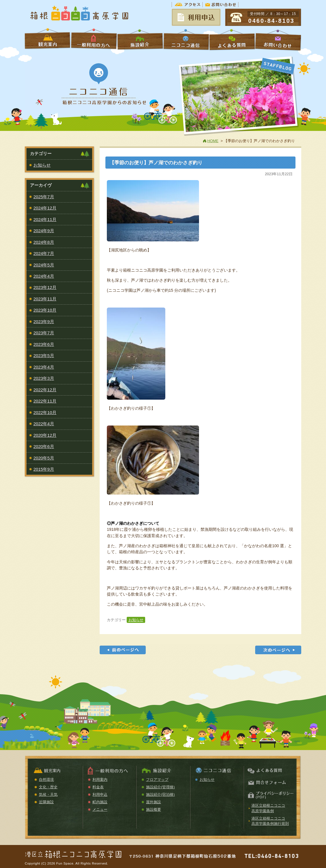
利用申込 (100, 794)
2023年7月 (44, 333)
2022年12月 (45, 390)
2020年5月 (44, 458)
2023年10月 (45, 310)
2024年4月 (44, 276)
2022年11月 (45, 401)
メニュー (100, 809)
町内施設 (100, 802)
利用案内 (100, 780)
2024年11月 (45, 219)
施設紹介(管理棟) (160, 787)
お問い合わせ (221, 4)
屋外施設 (153, 802)
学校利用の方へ (48, 39)
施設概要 (153, 809)
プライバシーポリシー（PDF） (270, 795)
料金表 (98, 787)
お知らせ (136, 620)
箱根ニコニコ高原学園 (74, 852)
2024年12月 (45, 208)
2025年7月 (44, 197)
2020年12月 (45, 435)
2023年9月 (44, 322)
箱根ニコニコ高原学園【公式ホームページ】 (79, 14)
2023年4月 (44, 367)
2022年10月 (45, 412)
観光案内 (56, 771)
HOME (213, 141)
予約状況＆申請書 (196, 17)
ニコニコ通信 (186, 39)
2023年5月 (44, 355)
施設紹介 (140, 39)
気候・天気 (48, 794)
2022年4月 (44, 424)
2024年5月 (44, 265)
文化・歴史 (48, 787)
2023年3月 (44, 378)
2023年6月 (44, 344)
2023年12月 (45, 287)
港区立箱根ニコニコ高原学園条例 (268, 808)
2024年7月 (44, 253)
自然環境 (46, 780)
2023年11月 (45, 299)
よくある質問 (232, 39)
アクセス (187, 4)
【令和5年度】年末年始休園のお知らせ (278, 650)
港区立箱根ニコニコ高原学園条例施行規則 (270, 821)
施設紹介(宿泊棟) (160, 794)
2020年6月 (44, 446)
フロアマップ (157, 780)
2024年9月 (44, 231)
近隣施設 (46, 802)
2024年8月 (44, 242)
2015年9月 (44, 469)
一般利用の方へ (94, 39)
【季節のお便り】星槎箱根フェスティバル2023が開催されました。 (123, 650)
